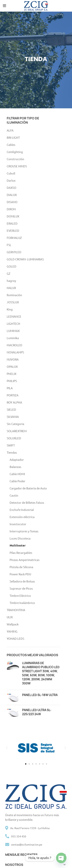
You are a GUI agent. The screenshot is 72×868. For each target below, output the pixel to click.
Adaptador (17, 460)
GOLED (12, 266)
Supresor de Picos (21, 588)
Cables (11, 145)
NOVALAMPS (15, 352)
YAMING (12, 631)
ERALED (12, 223)
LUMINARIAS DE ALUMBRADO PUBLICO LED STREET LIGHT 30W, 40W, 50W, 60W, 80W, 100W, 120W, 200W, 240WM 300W (41, 673)
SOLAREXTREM (17, 431)
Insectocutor (18, 524)
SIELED (11, 409)
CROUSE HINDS (17, 166)
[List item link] (36, 836)
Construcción (15, 159)
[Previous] (4, 60)
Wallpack (13, 624)
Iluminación (14, 295)
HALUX (11, 288)
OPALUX (12, 366)
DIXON (11, 209)
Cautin (14, 495)
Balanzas (15, 467)
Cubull (11, 173)
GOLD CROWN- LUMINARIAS (25, 259)
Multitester (18, 545)
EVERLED (13, 230)
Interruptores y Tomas (24, 531)
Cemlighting (15, 152)
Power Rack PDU (20, 574)
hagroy (11, 281)
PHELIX (12, 374)
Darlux (11, 180)
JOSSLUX (13, 302)
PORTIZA (13, 395)
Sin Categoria (15, 424)
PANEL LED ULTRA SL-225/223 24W (37, 712)
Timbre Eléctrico (20, 596)
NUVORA (13, 359)
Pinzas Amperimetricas (25, 560)
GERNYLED (14, 252)
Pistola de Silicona (21, 567)
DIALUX (12, 195)
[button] (7, 748)
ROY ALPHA (14, 402)
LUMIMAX (13, 331)
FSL (9, 245)
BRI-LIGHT (13, 137)
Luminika (13, 338)
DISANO (12, 202)
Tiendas (12, 452)
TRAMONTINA (16, 610)
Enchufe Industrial (22, 510)
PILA (10, 388)
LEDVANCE (14, 316)
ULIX (10, 617)
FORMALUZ (14, 238)
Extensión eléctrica (22, 517)
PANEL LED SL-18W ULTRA (40, 695)
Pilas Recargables (21, 553)
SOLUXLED (14, 438)
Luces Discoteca (20, 538)
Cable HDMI (17, 474)
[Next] (68, 60)
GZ (9, 273)
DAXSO (12, 188)
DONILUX (13, 216)
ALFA (10, 130)
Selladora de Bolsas (22, 581)
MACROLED (14, 345)
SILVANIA (13, 417)
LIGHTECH (13, 324)
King (10, 309)
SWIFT (11, 445)
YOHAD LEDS (15, 638)
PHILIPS (12, 381)
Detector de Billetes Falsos (27, 502)
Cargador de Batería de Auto (28, 488)
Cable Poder (17, 481)
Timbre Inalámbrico (22, 603)
